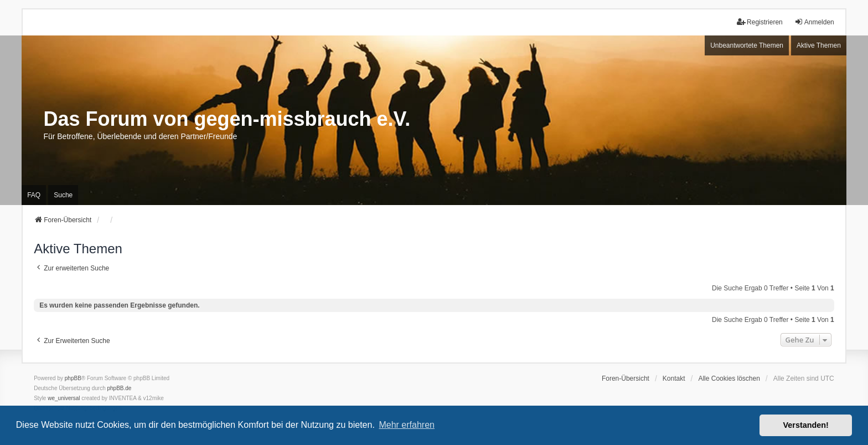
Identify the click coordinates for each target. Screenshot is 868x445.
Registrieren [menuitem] (760, 22)
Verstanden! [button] (806, 425)
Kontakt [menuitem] (674, 378)
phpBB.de (120, 388)
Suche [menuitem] (63, 195)
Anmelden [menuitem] (814, 22)
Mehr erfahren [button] (407, 425)
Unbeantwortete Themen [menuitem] (747, 45)
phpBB (73, 378)
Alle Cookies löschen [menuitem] (729, 378)
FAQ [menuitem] (34, 195)
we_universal (64, 398)
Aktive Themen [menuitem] (819, 45)
